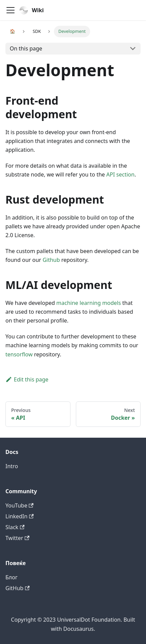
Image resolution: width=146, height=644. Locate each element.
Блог (12, 577)
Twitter (17, 538)
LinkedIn (19, 516)
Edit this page (27, 379)
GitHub (17, 588)
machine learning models (89, 303)
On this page (26, 48)
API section (120, 174)
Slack (15, 527)
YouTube (19, 505)
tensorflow (19, 354)
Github (51, 260)
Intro (12, 466)
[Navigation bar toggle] (11, 10)
